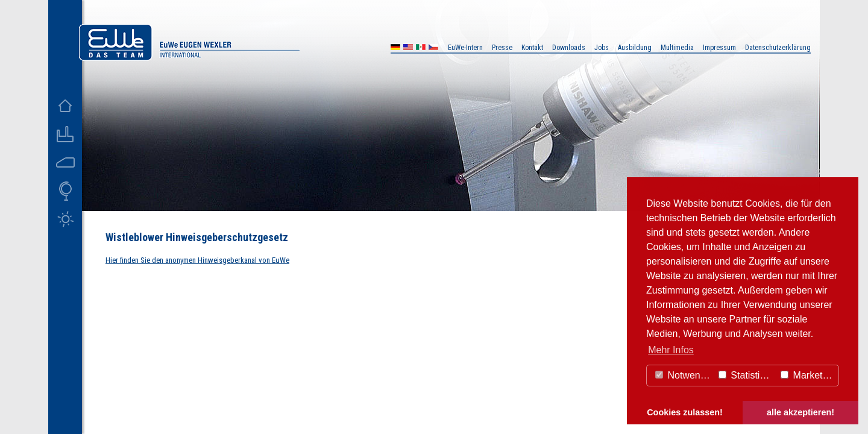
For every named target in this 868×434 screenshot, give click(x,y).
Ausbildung (635, 48)
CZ (433, 49)
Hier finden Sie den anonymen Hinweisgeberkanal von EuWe (197, 260)
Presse (502, 48)
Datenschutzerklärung (778, 48)
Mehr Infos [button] (671, 350)
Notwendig (684, 375)
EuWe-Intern (465, 48)
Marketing (808, 375)
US (408, 49)
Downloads (569, 48)
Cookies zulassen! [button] (685, 412)
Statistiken (747, 375)
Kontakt (532, 48)
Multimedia (677, 48)
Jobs (602, 48)
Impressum (719, 48)
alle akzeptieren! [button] (800, 412)
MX (421, 49)
